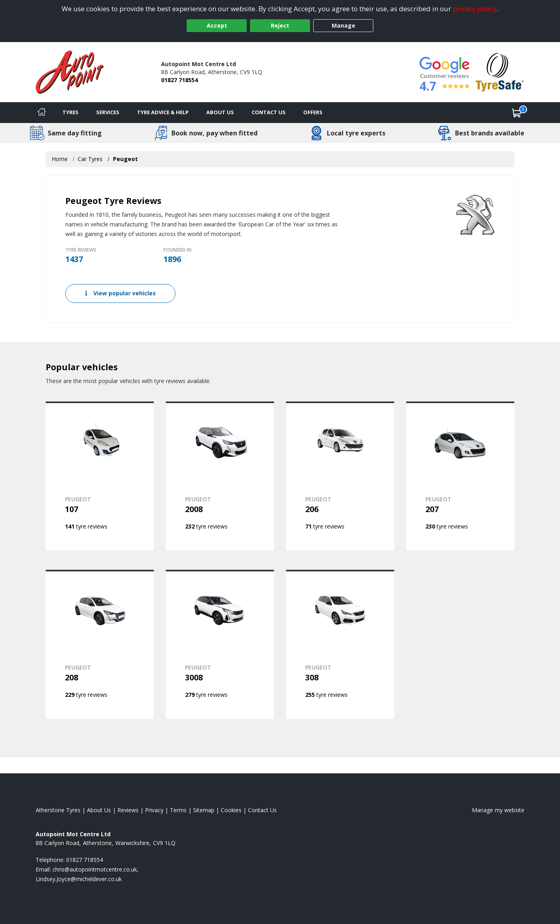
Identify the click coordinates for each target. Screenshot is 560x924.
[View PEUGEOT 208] (100, 644)
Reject (280, 25)
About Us (220, 112)
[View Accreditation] (500, 72)
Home (60, 159)
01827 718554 (179, 80)
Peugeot (125, 159)
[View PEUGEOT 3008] (220, 644)
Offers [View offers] (313, 112)
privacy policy (475, 9)
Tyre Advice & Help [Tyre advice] (163, 112)
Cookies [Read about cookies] (231, 810)
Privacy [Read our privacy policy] (154, 810)
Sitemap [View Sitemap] (204, 810)
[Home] (42, 113)
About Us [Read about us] (99, 810)
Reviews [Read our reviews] (128, 810)
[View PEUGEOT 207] (460, 476)
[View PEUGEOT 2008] (220, 476)
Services (108, 112)
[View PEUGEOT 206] (340, 476)
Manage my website (498, 810)
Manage (343, 25)
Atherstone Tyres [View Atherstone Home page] (58, 810)
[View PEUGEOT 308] (340, 644)
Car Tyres (90, 159)
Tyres (71, 112)
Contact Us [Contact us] (269, 112)
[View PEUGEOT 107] (100, 476)
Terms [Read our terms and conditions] (178, 810)
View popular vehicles (120, 293)
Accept (217, 25)
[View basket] (517, 113)
